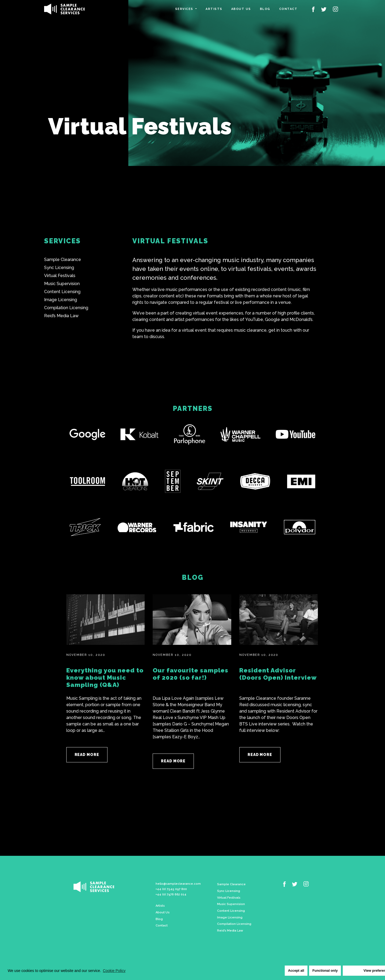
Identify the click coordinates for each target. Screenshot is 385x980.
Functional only (322, 970)
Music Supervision (62, 284)
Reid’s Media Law (61, 316)
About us (241, 9)
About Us (163, 911)
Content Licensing (62, 292)
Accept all (293, 970)
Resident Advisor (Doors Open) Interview (278, 674)
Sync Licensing (59, 268)
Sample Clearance (63, 260)
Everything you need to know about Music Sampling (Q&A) (105, 677)
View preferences (359, 970)
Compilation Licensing (66, 308)
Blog (265, 9)
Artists (214, 9)
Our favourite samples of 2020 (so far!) (190, 674)
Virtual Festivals (60, 276)
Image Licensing (61, 300)
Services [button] (185, 9)
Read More (87, 755)
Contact (288, 9)
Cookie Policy (114, 971)
